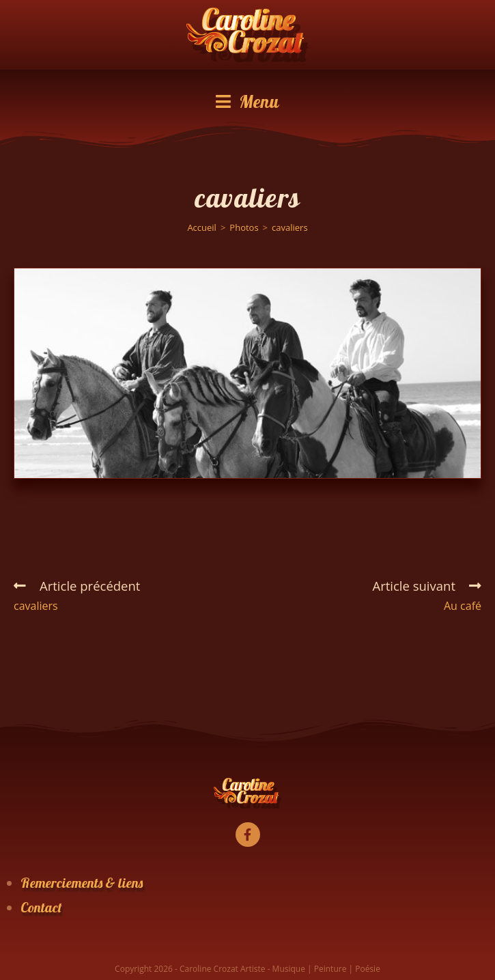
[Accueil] (202, 227)
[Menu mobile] (247, 102)
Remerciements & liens (82, 883)
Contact (41, 907)
